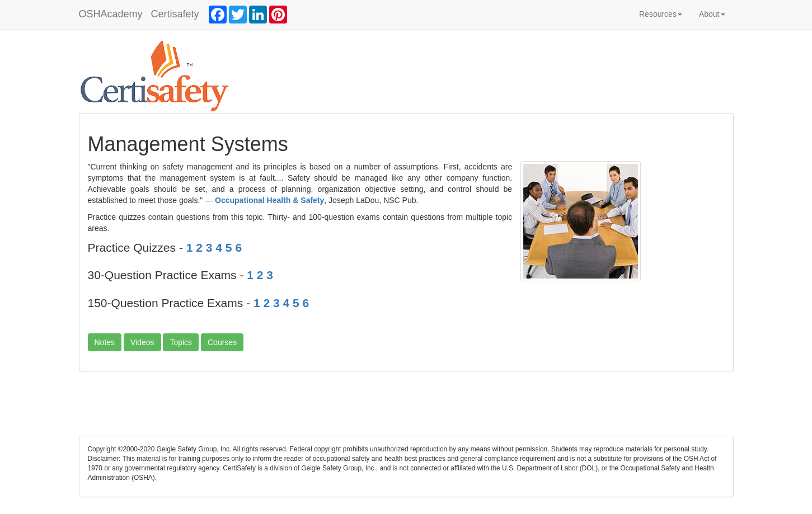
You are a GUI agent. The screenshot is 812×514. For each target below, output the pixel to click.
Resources (661, 14)
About (712, 14)
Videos (142, 342)
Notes (105, 342)
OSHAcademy (111, 14)
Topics (181, 342)
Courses (222, 342)
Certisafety (175, 14)
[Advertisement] (406, 408)
